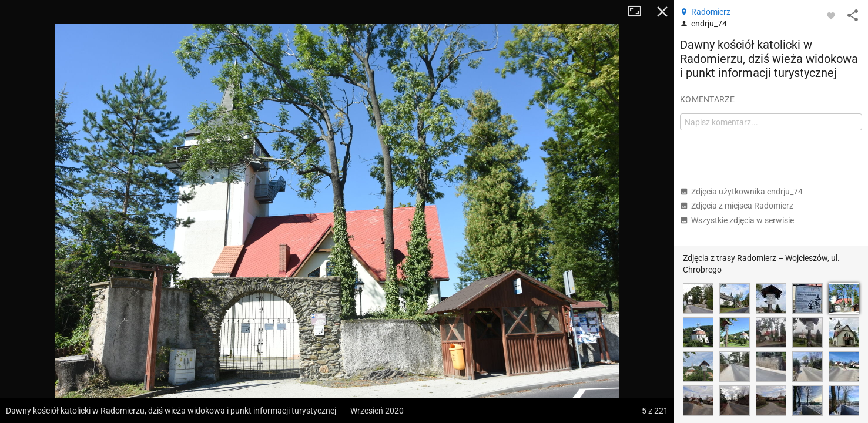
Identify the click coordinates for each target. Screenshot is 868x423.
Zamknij (662, 12)
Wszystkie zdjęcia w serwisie (737, 220)
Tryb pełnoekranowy (639, 12)
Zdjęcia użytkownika (741, 192)
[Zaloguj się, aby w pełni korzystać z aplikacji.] (831, 15)
